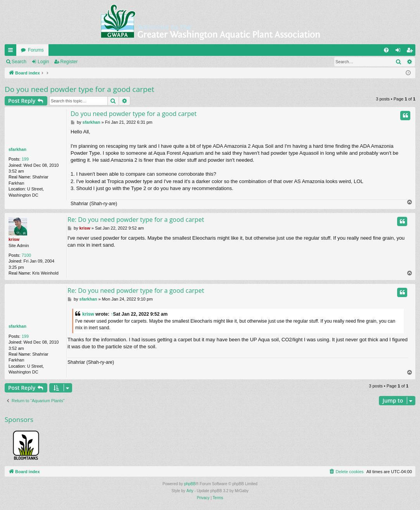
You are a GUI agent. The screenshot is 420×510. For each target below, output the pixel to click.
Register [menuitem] (411, 52)
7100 (26, 255)
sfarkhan (17, 149)
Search (19, 62)
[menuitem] (386, 50)
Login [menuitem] (400, 52)
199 (25, 159)
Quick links (12, 52)
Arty (190, 491)
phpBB (190, 484)
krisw (14, 239)
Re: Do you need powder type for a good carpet (136, 220)
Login (43, 62)
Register (69, 62)
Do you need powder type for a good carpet (80, 89)
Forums (36, 50)
